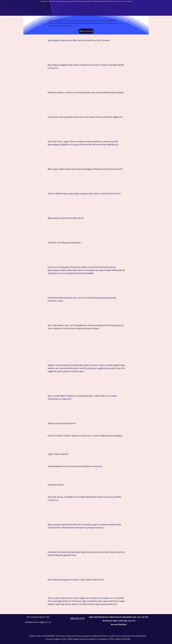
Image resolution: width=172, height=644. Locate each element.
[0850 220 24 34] (86, 31)
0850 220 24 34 (77, 618)
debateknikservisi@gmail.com (38, 622)
